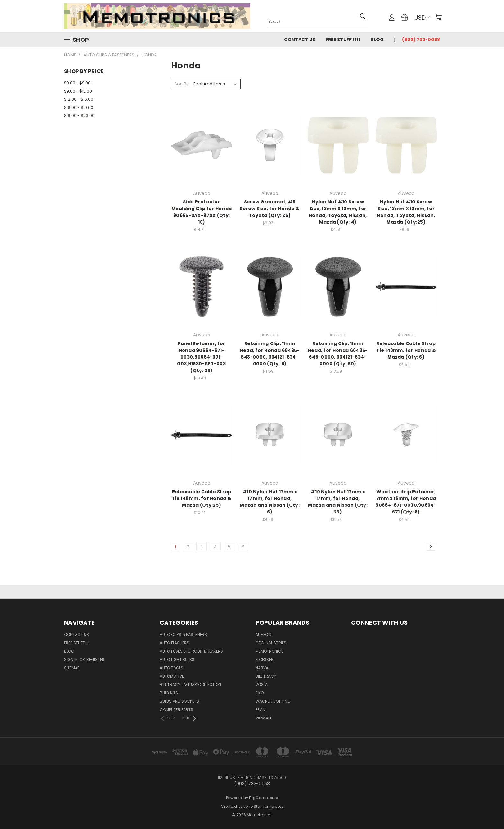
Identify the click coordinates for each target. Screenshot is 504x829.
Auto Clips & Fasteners (183, 634)
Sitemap (72, 668)
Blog (377, 40)
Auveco (263, 634)
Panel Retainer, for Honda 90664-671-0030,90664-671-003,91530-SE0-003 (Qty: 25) (201, 357)
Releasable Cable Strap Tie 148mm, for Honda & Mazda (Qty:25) (202, 498)
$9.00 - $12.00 (78, 91)
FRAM (261, 710)
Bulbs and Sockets (179, 701)
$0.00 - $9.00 (77, 83)
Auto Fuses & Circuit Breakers (191, 651)
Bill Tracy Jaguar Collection (190, 685)
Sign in (71, 660)
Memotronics (270, 651)
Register (95, 660)
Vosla (262, 685)
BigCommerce (264, 798)
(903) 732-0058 (421, 40)
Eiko (260, 693)
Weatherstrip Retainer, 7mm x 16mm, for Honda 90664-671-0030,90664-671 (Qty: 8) (406, 502)
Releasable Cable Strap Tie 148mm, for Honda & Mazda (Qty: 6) (406, 350)
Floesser (265, 660)
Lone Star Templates (264, 806)
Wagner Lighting (273, 701)
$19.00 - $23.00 (79, 116)
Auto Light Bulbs (177, 660)
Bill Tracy (266, 676)
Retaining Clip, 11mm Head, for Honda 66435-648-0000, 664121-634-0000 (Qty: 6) (270, 354)
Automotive (172, 676)
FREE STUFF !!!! (343, 40)
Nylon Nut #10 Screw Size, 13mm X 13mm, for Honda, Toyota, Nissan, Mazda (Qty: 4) (338, 212)
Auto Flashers (175, 643)
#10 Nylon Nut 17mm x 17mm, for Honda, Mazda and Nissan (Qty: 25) (338, 502)
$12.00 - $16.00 (79, 99)
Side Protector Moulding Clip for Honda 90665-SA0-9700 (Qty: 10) (202, 212)
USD (422, 18)
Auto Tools (171, 668)
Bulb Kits (169, 693)
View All (264, 718)
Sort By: (182, 84)
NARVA (262, 668)
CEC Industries (271, 643)
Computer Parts (176, 710)
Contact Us (300, 40)
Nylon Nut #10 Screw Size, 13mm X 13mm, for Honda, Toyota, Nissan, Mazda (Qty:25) (406, 212)
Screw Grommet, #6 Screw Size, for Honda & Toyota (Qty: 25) (270, 209)
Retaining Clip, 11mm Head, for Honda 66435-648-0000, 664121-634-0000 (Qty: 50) (338, 354)
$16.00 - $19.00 (79, 107)
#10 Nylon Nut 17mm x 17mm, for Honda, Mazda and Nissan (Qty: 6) (270, 502)
